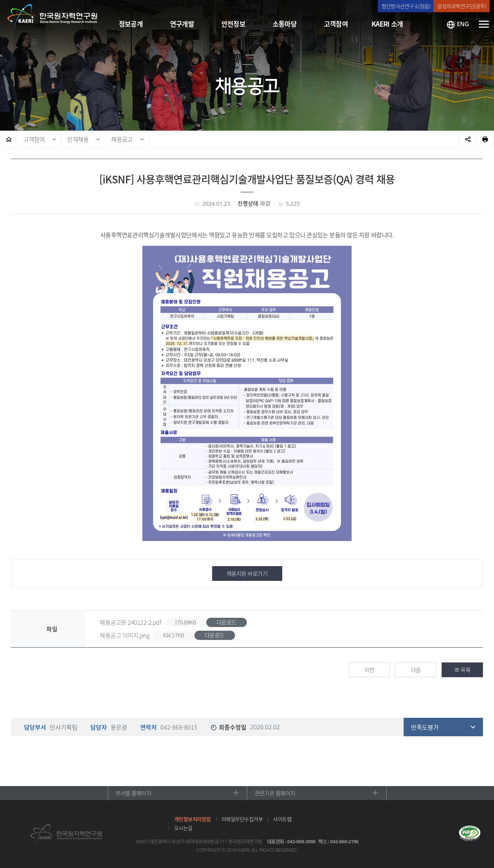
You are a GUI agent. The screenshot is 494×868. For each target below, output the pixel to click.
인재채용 (78, 139)
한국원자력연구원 (52, 17)
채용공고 (122, 139)
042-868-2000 (302, 841)
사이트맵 (282, 819)
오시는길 (183, 828)
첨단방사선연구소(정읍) (406, 6)
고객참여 (34, 139)
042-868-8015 (179, 727)
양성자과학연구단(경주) (462, 6)
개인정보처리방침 (193, 819)
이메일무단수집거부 (242, 819)
